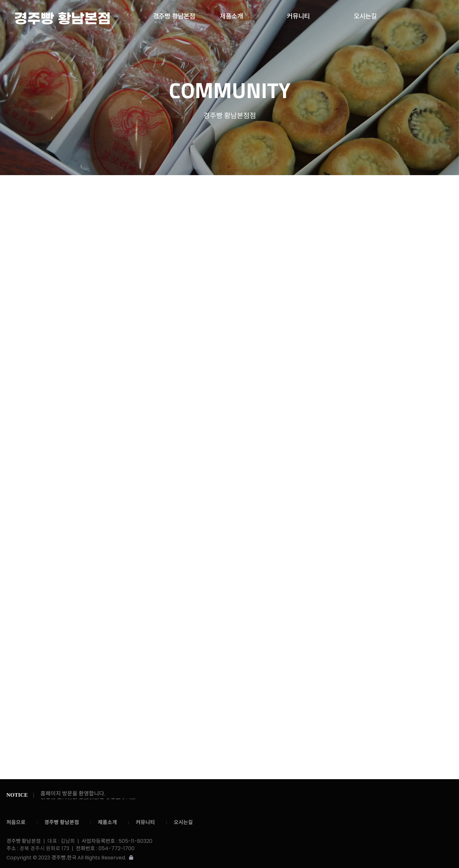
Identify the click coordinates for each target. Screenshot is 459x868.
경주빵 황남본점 (62, 18)
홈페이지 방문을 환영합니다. (73, 794)
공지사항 (238, 188)
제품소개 (231, 15)
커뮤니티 (298, 15)
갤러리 (270, 188)
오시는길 (365, 15)
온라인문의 (304, 188)
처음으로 (16, 822)
